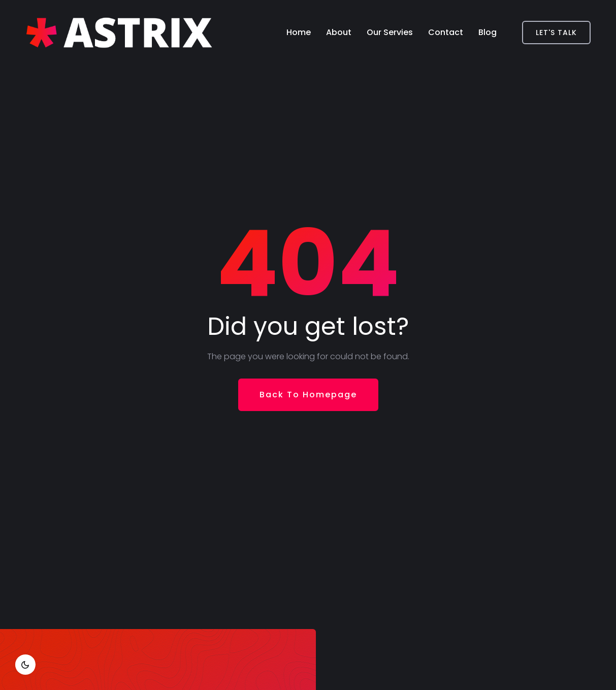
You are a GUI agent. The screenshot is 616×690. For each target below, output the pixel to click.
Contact (446, 32)
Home (299, 32)
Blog (488, 32)
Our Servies (390, 32)
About (339, 32)
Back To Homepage (308, 395)
